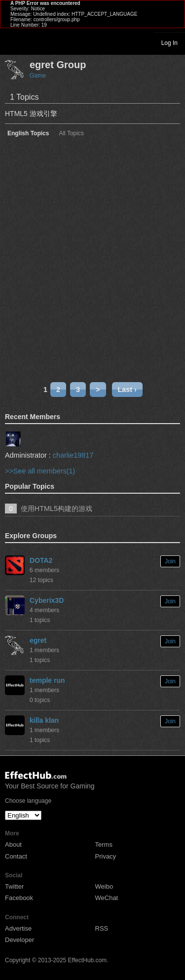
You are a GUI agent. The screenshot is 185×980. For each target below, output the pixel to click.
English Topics (28, 134)
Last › (127, 390)
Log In (169, 43)
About (13, 844)
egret (38, 640)
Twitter (14, 886)
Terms (104, 844)
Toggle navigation (12, 42)
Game (38, 76)
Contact (16, 856)
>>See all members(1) (40, 471)
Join (170, 561)
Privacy (106, 856)
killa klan (44, 720)
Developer (19, 940)
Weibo (104, 886)
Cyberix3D (47, 600)
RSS (102, 928)
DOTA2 (41, 560)
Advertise (18, 928)
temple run (47, 680)
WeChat (107, 898)
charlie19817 (73, 455)
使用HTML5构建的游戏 (56, 509)
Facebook (19, 898)
